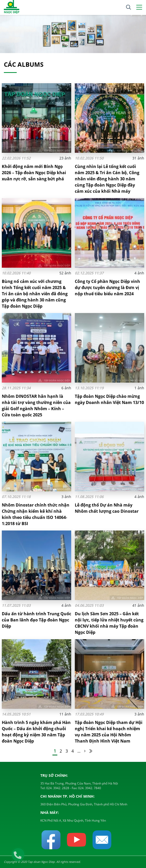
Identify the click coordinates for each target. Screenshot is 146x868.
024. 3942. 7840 (89, 788)
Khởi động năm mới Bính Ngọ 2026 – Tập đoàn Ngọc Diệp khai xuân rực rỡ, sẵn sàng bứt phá (34, 173)
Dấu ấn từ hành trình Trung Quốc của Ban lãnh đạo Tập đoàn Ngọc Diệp (36, 620)
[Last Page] (91, 751)
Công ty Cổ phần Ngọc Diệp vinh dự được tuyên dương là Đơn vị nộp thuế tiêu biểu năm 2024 (107, 288)
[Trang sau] (85, 751)
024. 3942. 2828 (57, 788)
